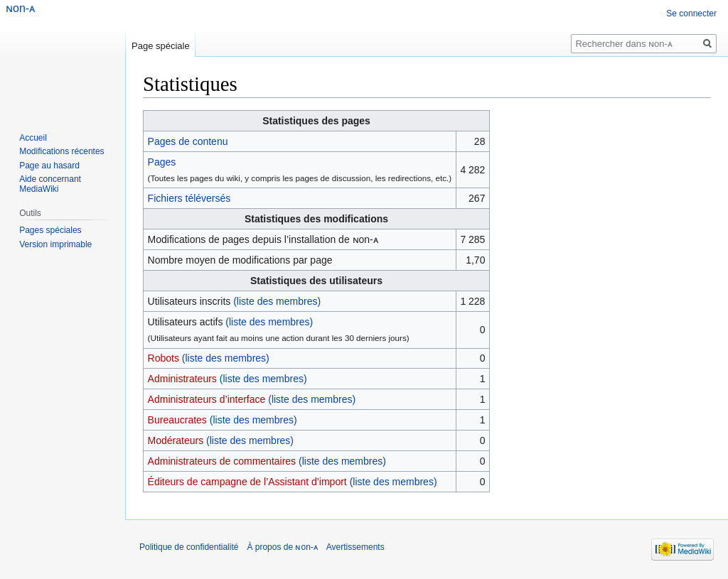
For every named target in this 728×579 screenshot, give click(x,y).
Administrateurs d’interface (207, 399)
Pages (162, 162)
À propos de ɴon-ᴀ (282, 547)
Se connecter (691, 13)
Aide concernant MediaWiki (50, 184)
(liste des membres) (277, 301)
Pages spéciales (50, 230)
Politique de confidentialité (189, 547)
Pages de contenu (188, 141)
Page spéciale (161, 46)
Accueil (33, 138)
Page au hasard (49, 166)
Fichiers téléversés (189, 198)
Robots (164, 358)
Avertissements (355, 547)
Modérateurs (176, 440)
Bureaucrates (177, 420)
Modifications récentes (61, 151)
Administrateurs (182, 379)
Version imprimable (55, 244)
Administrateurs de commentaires (222, 461)
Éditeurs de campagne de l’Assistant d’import (247, 482)
